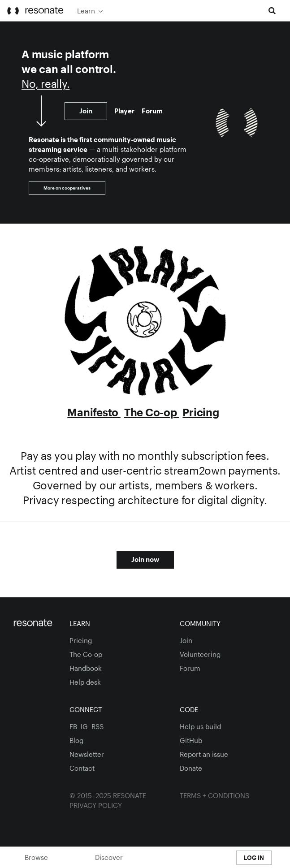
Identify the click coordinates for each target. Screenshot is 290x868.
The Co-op (152, 412)
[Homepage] (35, 623)
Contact (82, 768)
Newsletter (87, 754)
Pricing (201, 412)
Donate (191, 768)
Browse (36, 857)
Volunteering (200, 654)
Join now (145, 559)
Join (86, 111)
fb (73, 726)
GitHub (191, 740)
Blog (76, 740)
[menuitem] (202, 11)
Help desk (85, 682)
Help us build (200, 726)
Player (124, 111)
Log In (254, 858)
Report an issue (204, 754)
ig (84, 726)
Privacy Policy (96, 805)
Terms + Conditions (214, 795)
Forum (152, 111)
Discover (109, 857)
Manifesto (94, 412)
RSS (97, 726)
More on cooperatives (67, 188)
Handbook (86, 668)
